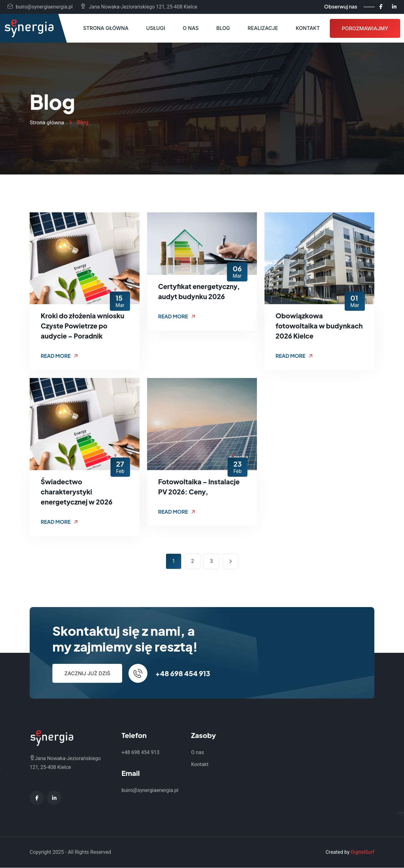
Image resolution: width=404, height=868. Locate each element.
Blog (223, 28)
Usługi (156, 28)
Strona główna (106, 28)
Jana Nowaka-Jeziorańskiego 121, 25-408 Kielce (139, 7)
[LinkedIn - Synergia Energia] (394, 7)
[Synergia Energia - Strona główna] (29, 28)
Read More (59, 356)
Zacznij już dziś (87, 674)
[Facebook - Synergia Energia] (381, 7)
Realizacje (263, 28)
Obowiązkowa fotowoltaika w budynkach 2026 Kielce (315, 326)
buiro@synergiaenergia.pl (40, 7)
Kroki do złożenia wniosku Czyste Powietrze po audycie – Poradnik (84, 326)
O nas (191, 28)
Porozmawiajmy (365, 28)
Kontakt (308, 28)
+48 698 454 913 (183, 674)
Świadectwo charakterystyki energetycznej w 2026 (78, 492)
